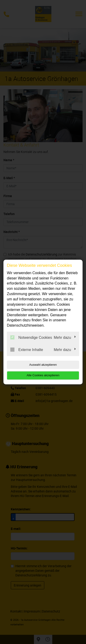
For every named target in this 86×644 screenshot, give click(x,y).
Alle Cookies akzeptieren (43, 375)
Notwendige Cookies (31, 337)
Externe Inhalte (27, 350)
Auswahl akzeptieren (43, 365)
